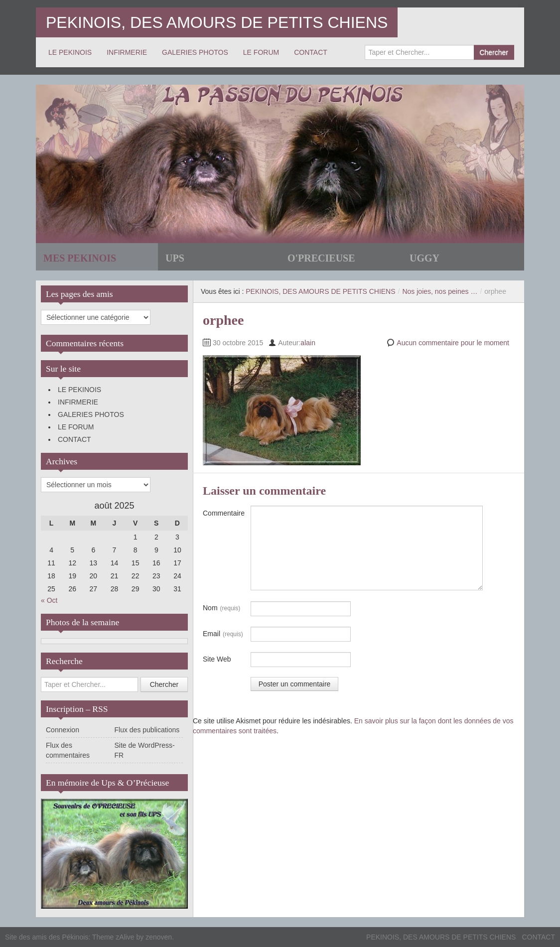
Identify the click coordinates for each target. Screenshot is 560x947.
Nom (221, 608)
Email (223, 634)
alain (308, 343)
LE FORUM (261, 52)
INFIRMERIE (127, 52)
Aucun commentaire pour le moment (453, 343)
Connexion (63, 730)
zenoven (159, 937)
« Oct (49, 600)
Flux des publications (147, 730)
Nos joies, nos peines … (440, 291)
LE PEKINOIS (70, 52)
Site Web (217, 659)
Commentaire (224, 513)
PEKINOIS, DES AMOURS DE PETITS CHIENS (217, 22)
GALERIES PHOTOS (195, 52)
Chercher (494, 52)
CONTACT (311, 52)
